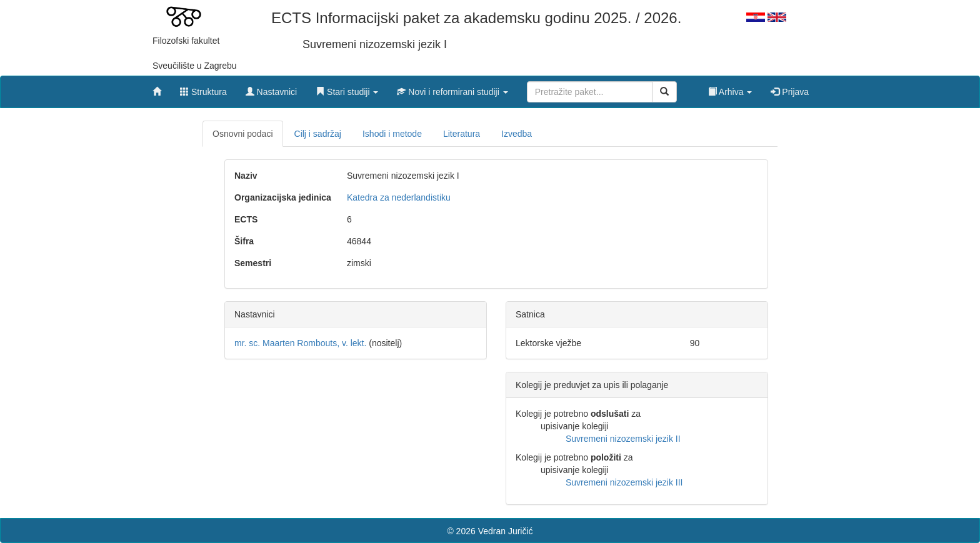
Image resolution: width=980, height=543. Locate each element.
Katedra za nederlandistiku (399, 197)
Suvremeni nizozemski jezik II (623, 439)
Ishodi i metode (392, 134)
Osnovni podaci (243, 134)
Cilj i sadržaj (318, 134)
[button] (347, 89)
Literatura (462, 134)
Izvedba (517, 134)
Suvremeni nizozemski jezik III (624, 482)
